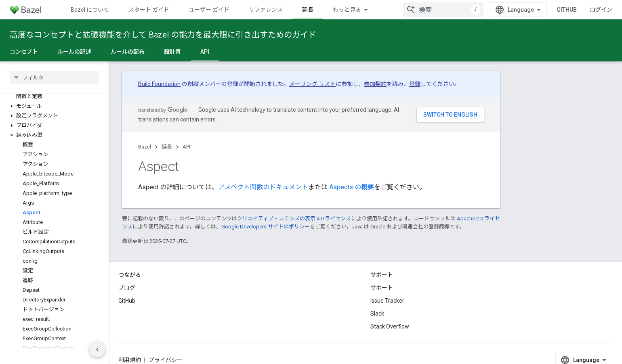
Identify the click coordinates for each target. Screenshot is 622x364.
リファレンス (266, 10)
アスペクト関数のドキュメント (263, 187)
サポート (382, 288)
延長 (167, 147)
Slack (377, 314)
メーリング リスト (312, 84)
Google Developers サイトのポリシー (266, 227)
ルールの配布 (128, 52)
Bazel (145, 147)
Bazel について (90, 10)
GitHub (567, 10)
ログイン (601, 10)
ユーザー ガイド (209, 10)
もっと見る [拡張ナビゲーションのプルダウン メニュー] (347, 10)
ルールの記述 (74, 52)
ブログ (127, 288)
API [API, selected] (205, 52)
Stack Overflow (390, 326)
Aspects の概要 (352, 187)
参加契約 (375, 84)
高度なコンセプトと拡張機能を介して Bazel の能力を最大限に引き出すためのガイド (163, 35)
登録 (415, 84)
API (186, 147)
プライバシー (166, 360)
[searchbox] (54, 77)
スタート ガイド (149, 10)
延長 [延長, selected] (308, 10)
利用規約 (130, 360)
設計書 (172, 52)
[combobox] (443, 10)
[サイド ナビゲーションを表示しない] (97, 349)
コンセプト (24, 52)
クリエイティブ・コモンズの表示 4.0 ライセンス (294, 219)
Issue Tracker (387, 301)
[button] (54, 106)
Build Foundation (159, 84)
